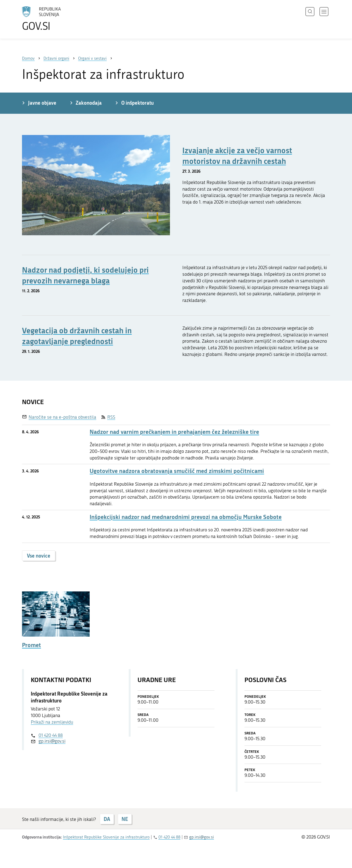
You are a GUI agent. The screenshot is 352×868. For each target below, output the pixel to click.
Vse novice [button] (39, 556)
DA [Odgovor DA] (107, 819)
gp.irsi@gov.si (52, 741)
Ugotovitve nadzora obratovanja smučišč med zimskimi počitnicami (177, 471)
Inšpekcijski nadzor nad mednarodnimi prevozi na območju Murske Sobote (186, 517)
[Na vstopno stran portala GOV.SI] (57, 19)
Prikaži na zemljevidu (52, 722)
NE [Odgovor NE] (125, 819)
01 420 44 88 (51, 735)
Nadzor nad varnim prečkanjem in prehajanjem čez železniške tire (174, 432)
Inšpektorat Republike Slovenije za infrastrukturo (106, 837)
